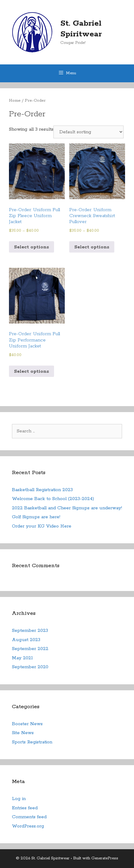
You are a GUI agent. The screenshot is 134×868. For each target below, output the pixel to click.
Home (15, 100)
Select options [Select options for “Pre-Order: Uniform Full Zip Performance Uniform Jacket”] (31, 371)
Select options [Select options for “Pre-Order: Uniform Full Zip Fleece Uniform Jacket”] (31, 247)
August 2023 (26, 640)
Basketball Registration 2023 (42, 490)
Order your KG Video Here (42, 526)
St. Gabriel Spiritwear (81, 29)
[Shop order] (88, 132)
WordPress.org (28, 826)
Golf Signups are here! (36, 517)
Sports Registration (32, 742)
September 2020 (30, 667)
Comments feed (29, 817)
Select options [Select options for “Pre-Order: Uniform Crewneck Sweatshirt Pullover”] (92, 247)
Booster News (27, 724)
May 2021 (22, 658)
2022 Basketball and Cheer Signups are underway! (67, 508)
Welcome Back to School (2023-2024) (53, 499)
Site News (23, 733)
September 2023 (30, 631)
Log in (19, 799)
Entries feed (25, 808)
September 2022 (30, 649)
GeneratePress (105, 858)
